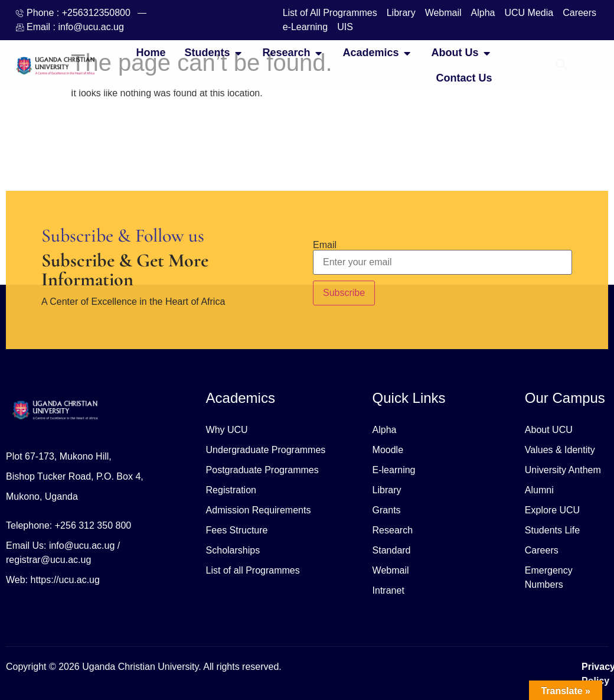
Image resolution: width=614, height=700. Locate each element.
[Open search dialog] (561, 66)
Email (325, 245)
